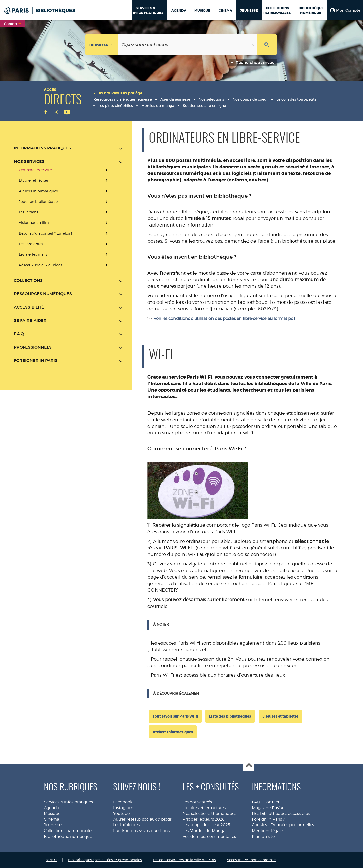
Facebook (123, 802)
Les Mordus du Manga (204, 831)
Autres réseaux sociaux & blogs (142, 819)
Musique (52, 814)
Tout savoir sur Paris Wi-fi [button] (175, 716)
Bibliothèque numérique (68, 836)
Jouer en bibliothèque (38, 201)
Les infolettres (31, 244)
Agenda (52, 808)
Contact (271, 802)
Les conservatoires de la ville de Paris (184, 860)
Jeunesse (53, 825)
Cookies (259, 825)
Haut (249, 765)
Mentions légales (268, 831)
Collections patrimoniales (69, 831)
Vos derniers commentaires (209, 836)
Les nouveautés (197, 802)
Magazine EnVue (268, 808)
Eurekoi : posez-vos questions (141, 831)
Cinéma (52, 819)
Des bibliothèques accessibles (281, 814)
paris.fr (51, 860)
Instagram (123, 808)
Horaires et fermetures (204, 808)
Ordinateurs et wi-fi (36, 170)
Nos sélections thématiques (209, 814)
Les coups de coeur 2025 (206, 825)
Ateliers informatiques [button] (173, 732)
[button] (345, 10)
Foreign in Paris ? (268, 819)
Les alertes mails (33, 254)
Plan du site (263, 836)
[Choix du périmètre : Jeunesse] (102, 45)
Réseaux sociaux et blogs (41, 265)
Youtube (121, 814)
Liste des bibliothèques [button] (230, 716)
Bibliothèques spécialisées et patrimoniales (105, 860)
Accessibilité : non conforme (251, 860)
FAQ (256, 802)
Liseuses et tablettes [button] (281, 716)
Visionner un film (34, 223)
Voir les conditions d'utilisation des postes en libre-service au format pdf (224, 318)
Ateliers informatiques (38, 191)
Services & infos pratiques (68, 802)
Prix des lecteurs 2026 (204, 819)
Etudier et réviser (34, 180)
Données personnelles (292, 825)
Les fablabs (28, 212)
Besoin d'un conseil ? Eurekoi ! (45, 233)
